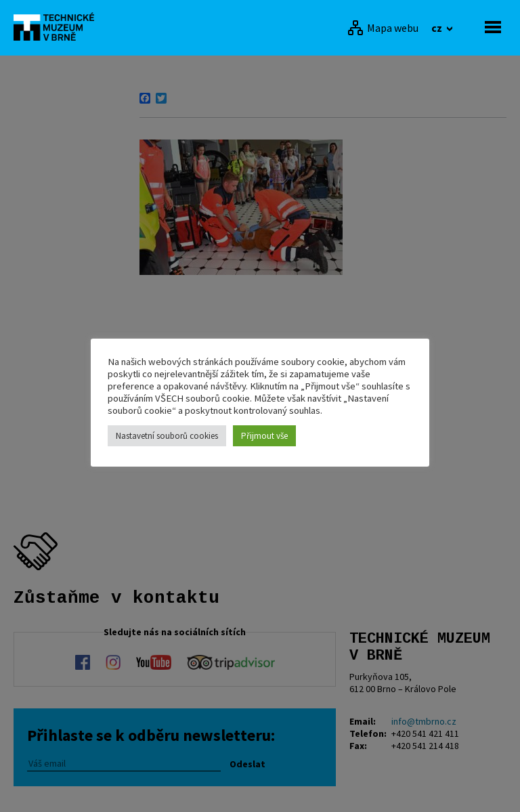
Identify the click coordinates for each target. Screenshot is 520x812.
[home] (58, 26)
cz (438, 28)
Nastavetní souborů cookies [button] (167, 436)
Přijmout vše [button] (264, 436)
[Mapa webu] (383, 28)
